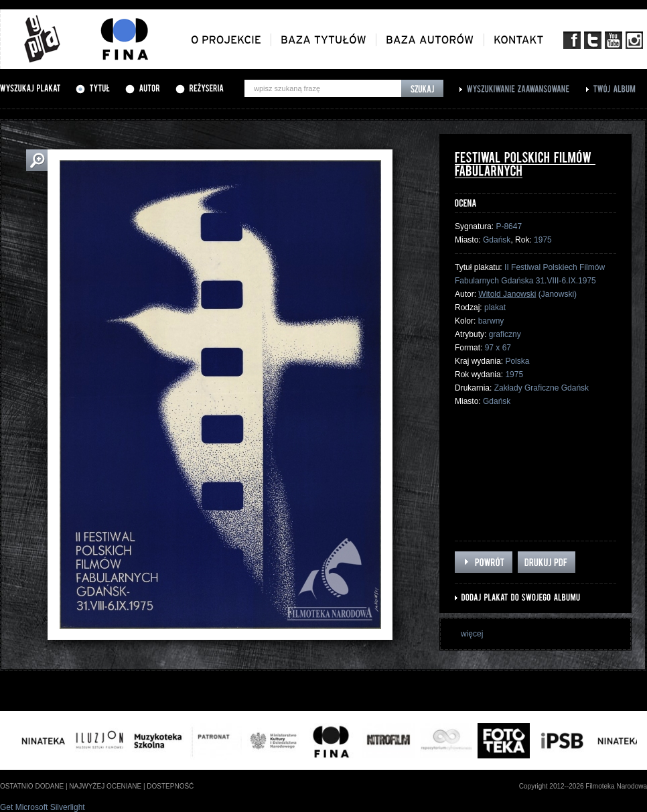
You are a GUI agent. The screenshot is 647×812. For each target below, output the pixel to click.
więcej (472, 634)
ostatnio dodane (32, 786)
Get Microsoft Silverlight (43, 807)
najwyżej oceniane (105, 786)
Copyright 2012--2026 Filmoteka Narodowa (583, 786)
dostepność (170, 786)
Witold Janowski (507, 294)
